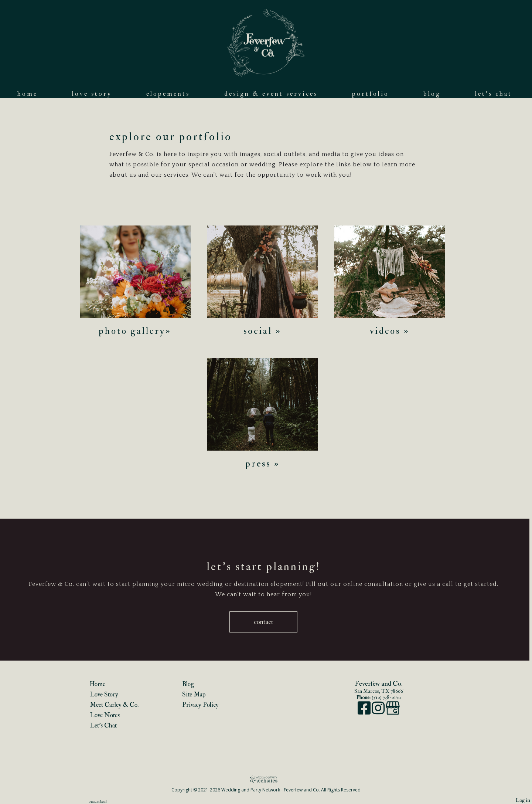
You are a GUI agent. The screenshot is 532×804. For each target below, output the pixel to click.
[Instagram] (379, 712)
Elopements (168, 94)
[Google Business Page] (393, 712)
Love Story (92, 94)
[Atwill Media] (266, 779)
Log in (523, 800)
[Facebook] (365, 712)
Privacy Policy (200, 705)
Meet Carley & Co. (114, 705)
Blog (432, 94)
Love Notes (105, 715)
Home (28, 94)
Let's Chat (494, 94)
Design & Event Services (271, 94)
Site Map (194, 694)
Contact (264, 622)
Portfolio (371, 94)
